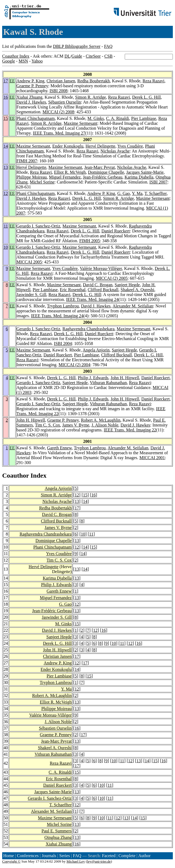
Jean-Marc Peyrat (99, 167)
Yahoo (37, 61)
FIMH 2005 (90, 241)
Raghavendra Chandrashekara (88, 329)
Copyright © (11, 861)
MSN (23, 61)
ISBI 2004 (63, 343)
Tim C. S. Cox (48, 425)
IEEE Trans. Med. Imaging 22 (130, 430)
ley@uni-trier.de (99, 861)
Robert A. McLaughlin (101, 420)
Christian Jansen (61, 81)
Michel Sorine (42, 182)
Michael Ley (76, 861)
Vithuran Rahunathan (108, 383)
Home (9, 856)
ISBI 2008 (58, 91)
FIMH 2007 (27, 161)
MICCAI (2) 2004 (74, 365)
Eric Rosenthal (73, 290)
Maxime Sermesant (80, 123)
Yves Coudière (130, 146)
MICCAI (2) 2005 (112, 278)
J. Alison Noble (105, 425)
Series (65, 856)
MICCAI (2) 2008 (58, 112)
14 (6, 146)
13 (6, 167)
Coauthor (15, 475)
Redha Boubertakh (94, 81)
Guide (77, 56)
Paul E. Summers (57, 831)
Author (144, 856)
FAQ (108, 46)
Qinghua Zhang (58, 837)
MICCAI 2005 (29, 262)
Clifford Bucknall (103, 290)
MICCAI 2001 (152, 458)
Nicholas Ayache (115, 151)
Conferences (28, 856)
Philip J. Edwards (93, 378)
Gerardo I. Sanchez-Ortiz (38, 226)
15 (6, 118)
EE (12, 81)
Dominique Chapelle (106, 172)
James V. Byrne (76, 425)
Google (9, 61)
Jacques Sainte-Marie (145, 172)
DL (67, 56)
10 (6, 247)
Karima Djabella (139, 177)
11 (6, 226)
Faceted (109, 856)
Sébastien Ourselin (64, 102)
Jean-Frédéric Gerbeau (103, 177)
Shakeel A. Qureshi (137, 290)
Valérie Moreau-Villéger (101, 268)
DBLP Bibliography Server (77, 46)
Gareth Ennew (59, 448)
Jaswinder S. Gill (32, 295)
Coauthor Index (16, 56)
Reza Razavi (154, 81)
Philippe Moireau (32, 177)
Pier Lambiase (144, 118)
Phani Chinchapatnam (36, 118)
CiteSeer (93, 56)
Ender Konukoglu (68, 146)
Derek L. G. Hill (146, 97)
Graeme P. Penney (32, 86)
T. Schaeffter (156, 193)
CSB (108, 56)
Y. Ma (137, 193)
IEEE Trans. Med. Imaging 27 (59, 133)
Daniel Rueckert (115, 231)
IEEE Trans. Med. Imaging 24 (92, 299)
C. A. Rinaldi (117, 118)
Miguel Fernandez (65, 177)
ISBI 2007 (158, 182)
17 (6, 81)
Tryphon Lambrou (63, 306)
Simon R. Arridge (91, 97)
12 (6, 193)
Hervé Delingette (101, 146)
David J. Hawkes (31, 102)
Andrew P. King (31, 81)
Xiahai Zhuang (30, 97)
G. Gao (124, 193)
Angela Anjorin (96, 350)
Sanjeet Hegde (127, 285)
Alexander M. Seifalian (133, 306)
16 (6, 97)
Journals (49, 856)
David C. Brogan (98, 285)
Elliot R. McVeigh (70, 172)
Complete (127, 856)
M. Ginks (96, 118)
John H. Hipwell (125, 378)
